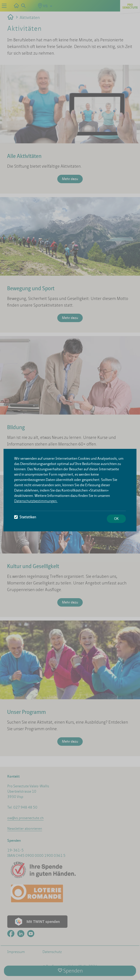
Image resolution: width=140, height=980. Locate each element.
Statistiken (25, 517)
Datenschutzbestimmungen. (36, 501)
